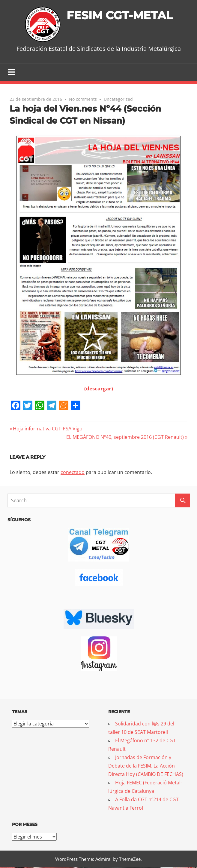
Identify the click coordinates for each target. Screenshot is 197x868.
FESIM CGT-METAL (119, 15)
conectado (73, 473)
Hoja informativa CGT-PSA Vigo (48, 429)
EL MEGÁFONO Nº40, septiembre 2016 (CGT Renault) (125, 437)
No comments (83, 99)
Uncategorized (118, 99)
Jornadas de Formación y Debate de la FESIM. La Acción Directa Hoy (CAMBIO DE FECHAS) (146, 766)
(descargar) (99, 389)
